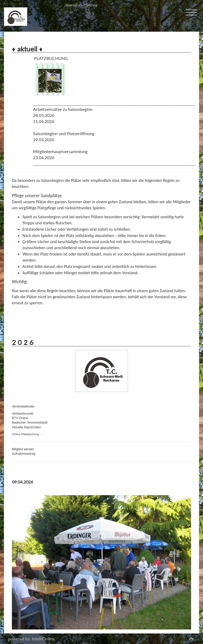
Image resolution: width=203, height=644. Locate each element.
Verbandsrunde (23, 414)
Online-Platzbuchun (25, 434)
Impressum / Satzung (82, 5)
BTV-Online (20, 418)
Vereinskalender (23, 406)
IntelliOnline (43, 639)
